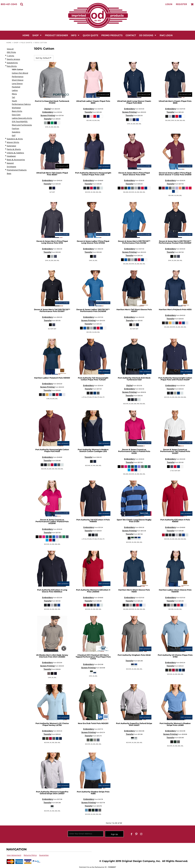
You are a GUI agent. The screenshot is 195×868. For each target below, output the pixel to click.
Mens (14, 94)
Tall (13, 97)
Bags (9, 173)
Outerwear (11, 146)
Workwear (16, 108)
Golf (14, 135)
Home (9, 43)
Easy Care (16, 115)
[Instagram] (141, 834)
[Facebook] (132, 834)
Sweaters (16, 132)
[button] (22, 4)
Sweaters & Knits (15, 139)
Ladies (15, 90)
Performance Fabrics (21, 104)
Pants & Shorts (14, 149)
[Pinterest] (136, 834)
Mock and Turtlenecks (22, 125)
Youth (14, 101)
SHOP (16, 43)
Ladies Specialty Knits (22, 118)
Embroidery (48, 112)
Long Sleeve (17, 83)
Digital (48, 109)
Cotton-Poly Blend (20, 73)
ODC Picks (11, 52)
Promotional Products (17, 170)
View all (10, 49)
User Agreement (14, 855)
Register (181, 4)
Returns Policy (30, 855)
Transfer (48, 119)
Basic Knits (17, 111)
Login (169, 4)
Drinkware (11, 167)
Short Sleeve (18, 80)
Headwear (11, 156)
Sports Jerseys (13, 59)
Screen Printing (48, 115)
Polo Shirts (26, 43)
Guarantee (44, 855)
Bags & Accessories (16, 160)
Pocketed (16, 87)
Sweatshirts (12, 63)
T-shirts (10, 56)
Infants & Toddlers (15, 153)
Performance (18, 76)
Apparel (10, 163)
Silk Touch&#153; (20, 121)
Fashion (15, 128)
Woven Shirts (13, 142)
